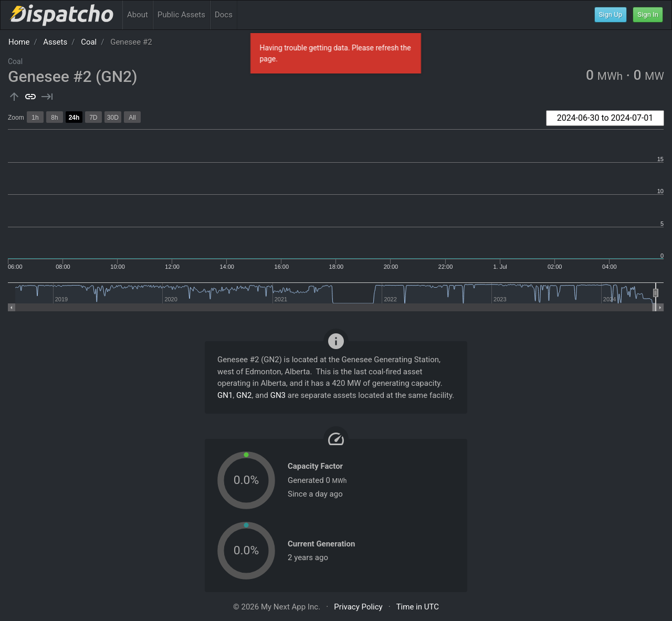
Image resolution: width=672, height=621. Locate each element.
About (138, 15)
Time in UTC (418, 607)
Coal (89, 42)
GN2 (244, 395)
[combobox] (605, 118)
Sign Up (611, 14)
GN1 (225, 395)
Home (19, 42)
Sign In (648, 14)
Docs (224, 15)
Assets (55, 42)
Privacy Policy (358, 607)
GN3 (278, 395)
